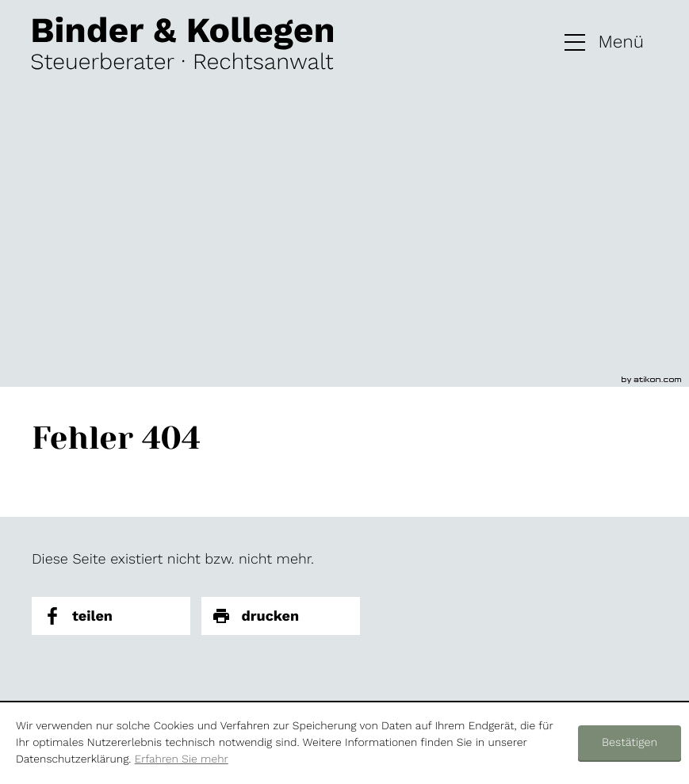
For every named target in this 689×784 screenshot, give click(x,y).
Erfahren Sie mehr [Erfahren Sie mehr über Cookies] (182, 759)
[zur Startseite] (182, 43)
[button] (604, 43)
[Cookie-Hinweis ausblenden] (630, 744)
